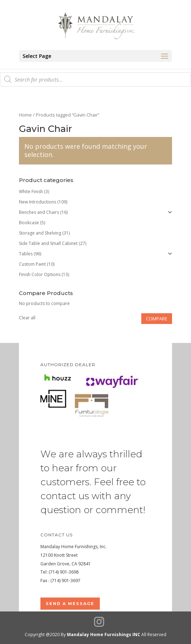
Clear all (27, 318)
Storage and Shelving (40, 233)
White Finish (31, 191)
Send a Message (70, 604)
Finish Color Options (40, 274)
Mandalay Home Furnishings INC (104, 635)
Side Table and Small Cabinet (48, 243)
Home (25, 115)
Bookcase (29, 223)
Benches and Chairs (39, 212)
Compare (157, 319)
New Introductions (38, 202)
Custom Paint (32, 264)
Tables (26, 254)
